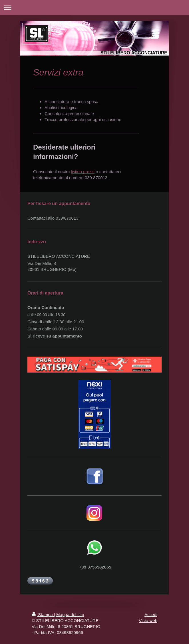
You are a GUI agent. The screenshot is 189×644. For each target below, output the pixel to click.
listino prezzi (83, 172)
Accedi (151, 615)
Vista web (148, 621)
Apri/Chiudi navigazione (94, 8)
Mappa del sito (70, 615)
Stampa (43, 615)
